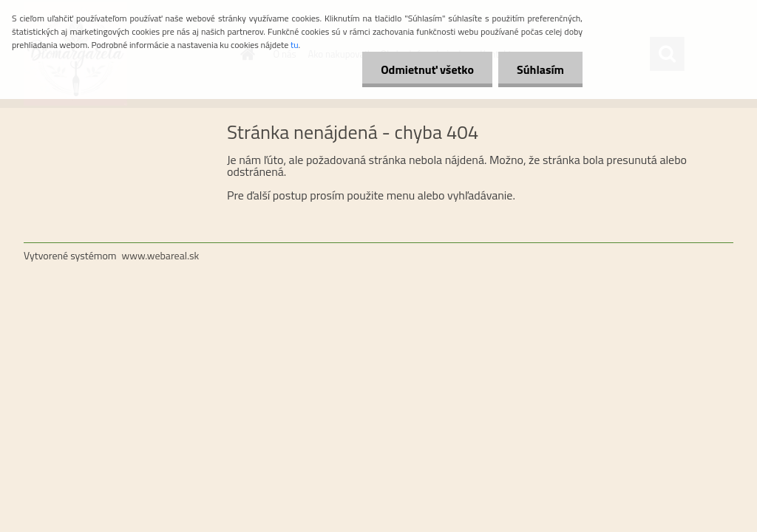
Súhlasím (540, 69)
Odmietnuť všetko (427, 69)
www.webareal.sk (161, 255)
